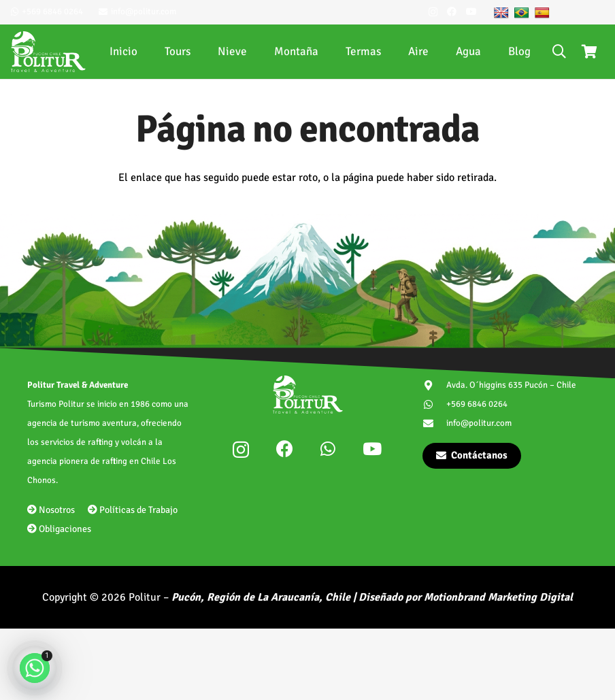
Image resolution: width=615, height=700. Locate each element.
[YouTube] (471, 12)
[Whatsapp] (35, 668)
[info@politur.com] (434, 423)
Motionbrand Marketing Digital (498, 597)
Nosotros (51, 510)
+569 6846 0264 (477, 404)
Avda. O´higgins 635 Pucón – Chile (511, 385)
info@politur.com (479, 423)
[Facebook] (452, 12)
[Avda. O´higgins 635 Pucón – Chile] (434, 385)
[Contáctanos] (472, 456)
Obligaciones (59, 529)
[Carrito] (589, 52)
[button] (559, 52)
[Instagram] (433, 12)
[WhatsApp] (328, 449)
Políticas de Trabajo (133, 510)
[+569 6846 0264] (434, 404)
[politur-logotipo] (48, 52)
